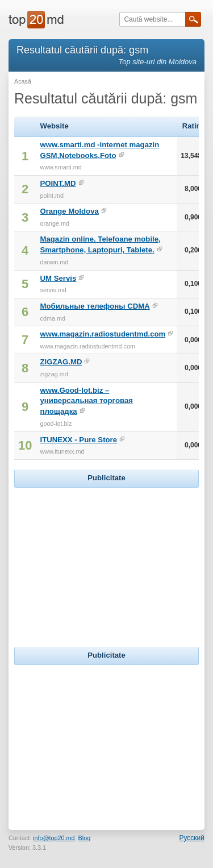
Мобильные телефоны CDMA (95, 306)
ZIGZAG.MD (61, 362)
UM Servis (58, 278)
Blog (85, 838)
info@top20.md (54, 838)
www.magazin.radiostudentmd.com (103, 334)
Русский (192, 838)
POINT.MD (58, 183)
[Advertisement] (107, 562)
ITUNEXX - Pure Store (78, 440)
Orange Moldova (69, 211)
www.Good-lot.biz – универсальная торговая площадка (86, 401)
